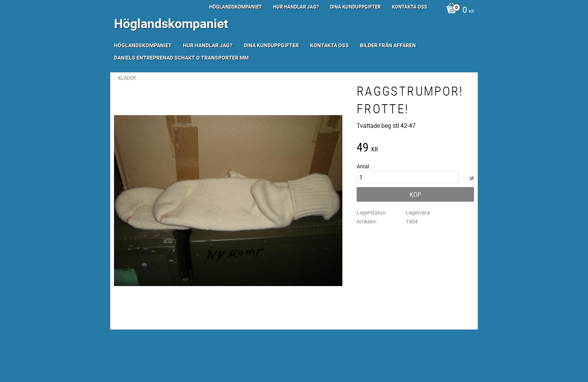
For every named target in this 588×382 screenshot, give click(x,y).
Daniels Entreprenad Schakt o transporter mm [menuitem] (181, 58)
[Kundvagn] (458, 10)
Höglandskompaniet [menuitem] (235, 7)
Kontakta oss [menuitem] (409, 7)
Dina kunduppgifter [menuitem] (355, 7)
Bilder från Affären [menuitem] (388, 45)
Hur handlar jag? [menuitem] (296, 7)
